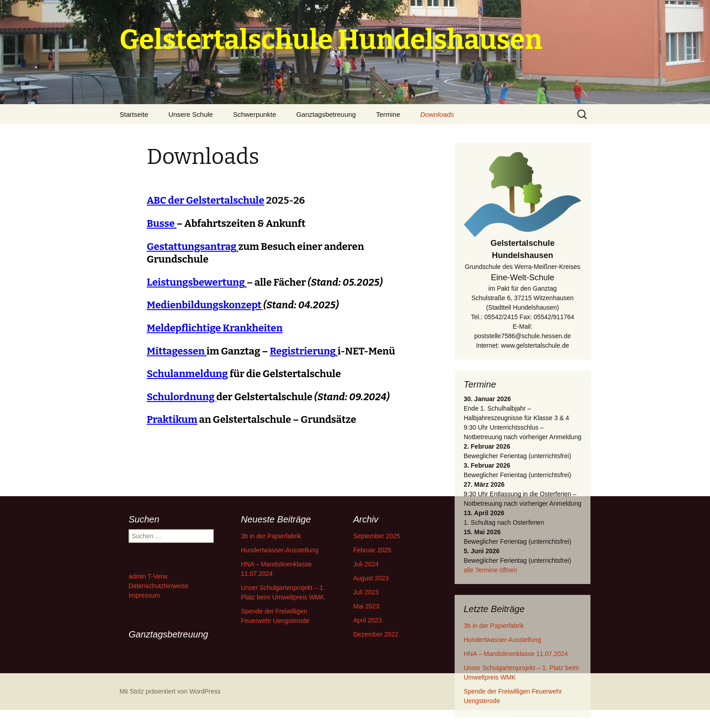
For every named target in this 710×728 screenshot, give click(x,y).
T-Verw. (158, 576)
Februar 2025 (372, 550)
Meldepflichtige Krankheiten (215, 328)
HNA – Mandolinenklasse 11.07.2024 (516, 654)
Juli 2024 (366, 564)
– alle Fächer (265, 282)
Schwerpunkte (255, 114)
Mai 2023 (366, 606)
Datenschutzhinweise (158, 586)
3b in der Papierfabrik (494, 626)
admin (137, 576)
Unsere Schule (191, 114)
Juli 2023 (366, 592)
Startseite (134, 114)
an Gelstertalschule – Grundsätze (252, 419)
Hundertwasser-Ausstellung (502, 640)
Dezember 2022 (376, 634)
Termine (388, 114)
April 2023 (367, 620)
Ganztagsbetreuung (326, 114)
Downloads (437, 114)
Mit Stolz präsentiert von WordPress (170, 691)
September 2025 (377, 536)
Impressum (144, 595)
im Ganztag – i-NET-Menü (271, 351)
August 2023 (371, 578)
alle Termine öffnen (490, 570)
